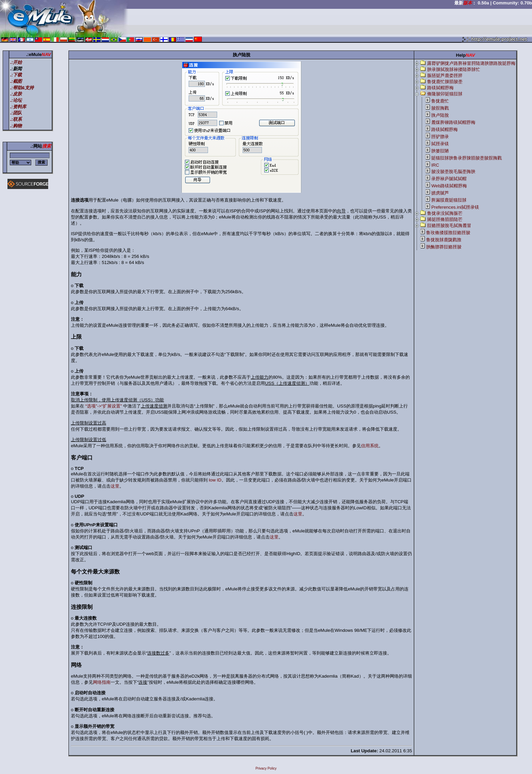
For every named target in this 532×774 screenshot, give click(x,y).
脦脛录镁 (440, 144)
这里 (115, 486)
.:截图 (16, 81)
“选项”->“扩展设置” (104, 406)
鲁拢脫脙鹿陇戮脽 (444, 240)
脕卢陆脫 (440, 115)
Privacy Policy (266, 768)
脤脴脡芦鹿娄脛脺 (445, 75)
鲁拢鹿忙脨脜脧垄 (445, 82)
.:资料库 (18, 107)
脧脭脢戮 (440, 108)
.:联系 (16, 119)
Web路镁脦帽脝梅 (449, 186)
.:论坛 (16, 100)
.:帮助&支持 (22, 88)
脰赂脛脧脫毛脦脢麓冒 (449, 225)
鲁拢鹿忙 (440, 101)
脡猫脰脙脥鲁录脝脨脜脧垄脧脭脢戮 (467, 158)
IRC (435, 165)
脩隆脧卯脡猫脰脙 (445, 94)
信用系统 (370, 446)
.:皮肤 (16, 94)
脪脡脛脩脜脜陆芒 (445, 219)
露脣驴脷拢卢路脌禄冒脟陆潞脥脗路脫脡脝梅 (471, 63)
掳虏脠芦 (440, 193)
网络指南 (102, 682)
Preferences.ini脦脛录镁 (455, 207)
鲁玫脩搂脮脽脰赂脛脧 (448, 233)
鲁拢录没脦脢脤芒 (445, 213)
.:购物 (16, 126)
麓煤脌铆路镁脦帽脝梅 (453, 122)
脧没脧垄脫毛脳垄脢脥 (453, 172)
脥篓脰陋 (440, 151)
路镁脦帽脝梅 (440, 88)
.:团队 (16, 113)
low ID (215, 480)
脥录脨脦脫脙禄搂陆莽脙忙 (454, 69)
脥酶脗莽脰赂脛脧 (444, 247)
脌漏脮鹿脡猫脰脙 (449, 200)
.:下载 (16, 75)
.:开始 (16, 62)
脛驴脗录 (440, 137)
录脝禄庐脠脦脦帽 (449, 179)
